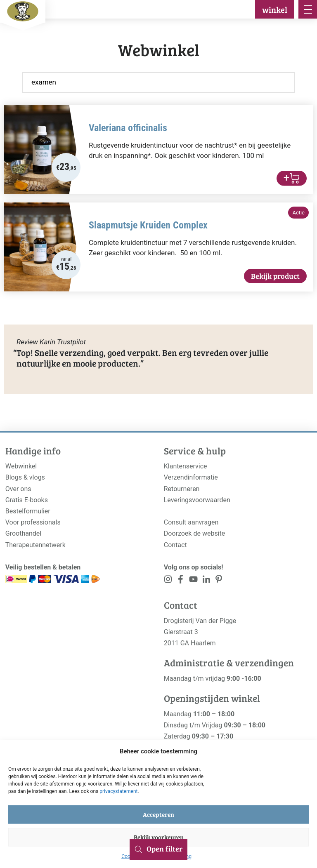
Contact (175, 545)
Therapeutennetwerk (35, 545)
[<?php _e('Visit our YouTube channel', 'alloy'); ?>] (193, 581)
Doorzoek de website (195, 533)
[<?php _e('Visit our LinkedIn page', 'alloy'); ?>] (206, 581)
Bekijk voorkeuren (159, 837)
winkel (275, 9)
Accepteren (158, 814)
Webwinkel (21, 466)
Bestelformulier (28, 511)
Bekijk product (275, 276)
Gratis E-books (27, 500)
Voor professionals (33, 522)
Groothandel (23, 533)
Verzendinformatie (191, 477)
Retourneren (182, 489)
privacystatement (118, 791)
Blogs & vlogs (25, 477)
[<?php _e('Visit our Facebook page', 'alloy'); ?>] (181, 581)
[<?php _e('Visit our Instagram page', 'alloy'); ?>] (168, 581)
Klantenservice (186, 466)
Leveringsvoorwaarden (197, 500)
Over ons (18, 489)
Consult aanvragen (191, 522)
